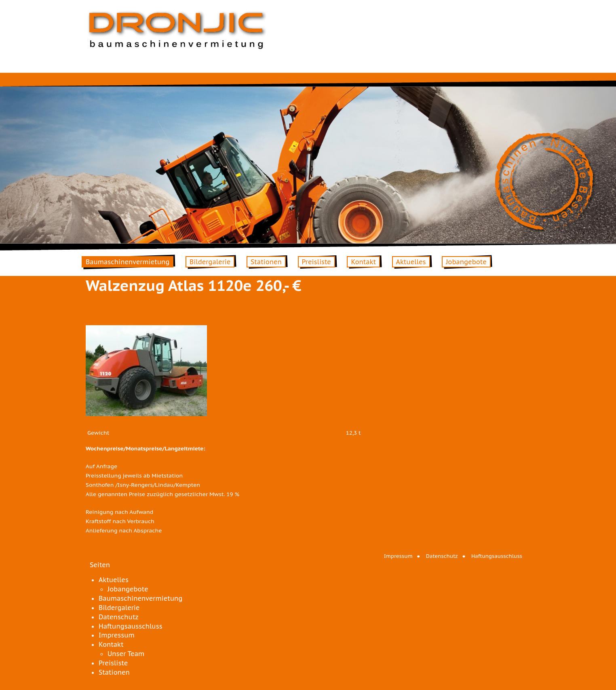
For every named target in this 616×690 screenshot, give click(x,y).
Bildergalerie (210, 262)
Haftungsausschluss (497, 556)
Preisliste (316, 262)
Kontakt (363, 262)
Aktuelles (411, 262)
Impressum (398, 556)
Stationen (266, 262)
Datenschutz (442, 556)
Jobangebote (466, 262)
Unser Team (126, 654)
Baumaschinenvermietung (128, 262)
